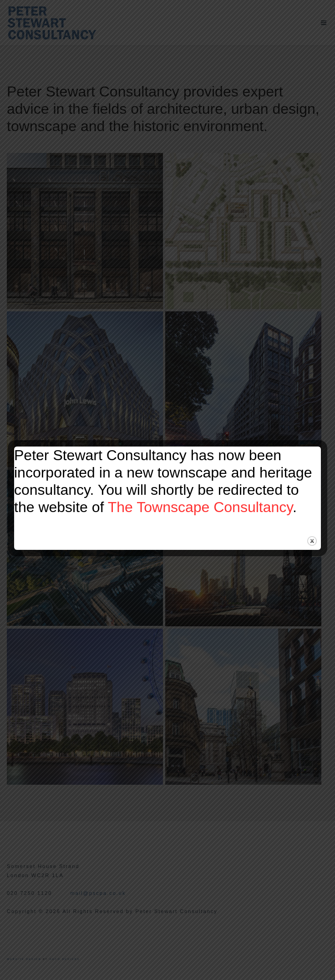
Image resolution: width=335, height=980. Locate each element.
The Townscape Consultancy (200, 507)
